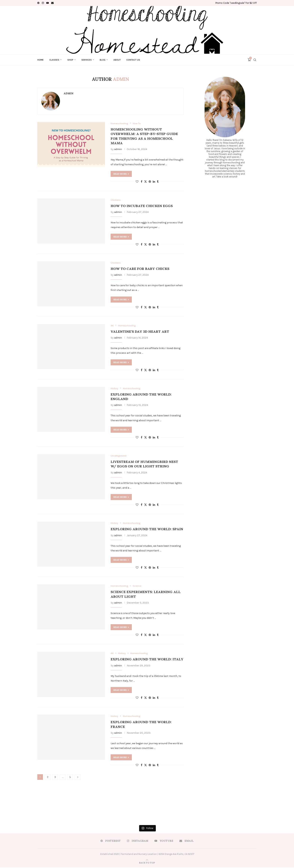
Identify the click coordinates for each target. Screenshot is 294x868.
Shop (70, 60)
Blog (103, 60)
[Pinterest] (38, 3)
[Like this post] (137, 182)
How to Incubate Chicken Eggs (142, 206)
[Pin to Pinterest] (150, 182)
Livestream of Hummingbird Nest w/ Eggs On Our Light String (144, 464)
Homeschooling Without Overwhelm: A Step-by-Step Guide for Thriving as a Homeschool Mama (144, 136)
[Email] (52, 3)
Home (40, 60)
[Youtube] (48, 3)
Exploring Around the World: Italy (147, 660)
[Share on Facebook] (142, 182)
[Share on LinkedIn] (154, 182)
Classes (54, 60)
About (117, 60)
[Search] (255, 60)
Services (87, 60)
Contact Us (133, 60)
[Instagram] (43, 3)
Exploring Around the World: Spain (147, 529)
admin (69, 93)
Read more (121, 174)
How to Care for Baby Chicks (140, 269)
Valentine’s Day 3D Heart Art (140, 332)
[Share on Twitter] (145, 182)
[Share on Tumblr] (158, 182)
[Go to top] (147, 863)
